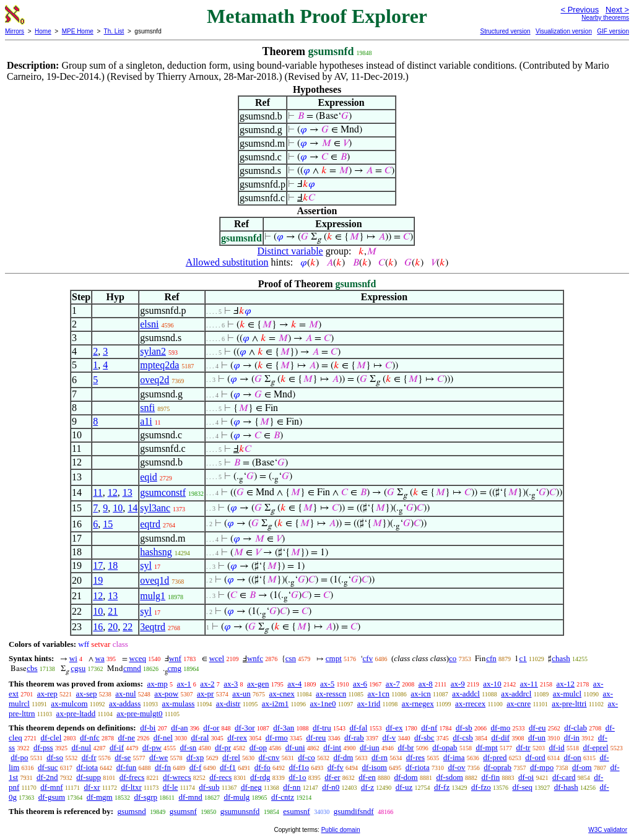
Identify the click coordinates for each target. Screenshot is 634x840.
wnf (175, 658)
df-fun (127, 767)
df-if (117, 747)
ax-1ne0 (323, 704)
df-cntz (283, 797)
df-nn (292, 787)
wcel (217, 658)
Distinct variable (290, 251)
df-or (211, 728)
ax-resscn (331, 694)
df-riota (418, 767)
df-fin (491, 777)
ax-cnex (282, 694)
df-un (537, 738)
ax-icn (420, 694)
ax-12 (566, 684)
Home (43, 31)
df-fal (358, 728)
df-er (332, 777)
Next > (617, 10)
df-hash (566, 787)
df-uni (295, 747)
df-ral (200, 738)
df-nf (429, 728)
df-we (158, 757)
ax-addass (125, 704)
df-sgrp (145, 797)
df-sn (189, 747)
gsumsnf (183, 811)
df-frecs (132, 777)
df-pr (223, 747)
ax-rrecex (470, 704)
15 (108, 524)
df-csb (463, 738)
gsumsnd (131, 811)
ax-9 (458, 684)
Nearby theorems (605, 18)
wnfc (255, 658)
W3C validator (608, 830)
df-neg (251, 787)
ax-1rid (369, 704)
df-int (332, 747)
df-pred (495, 757)
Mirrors (15, 31)
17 (98, 565)
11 (98, 492)
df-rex (237, 738)
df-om (582, 767)
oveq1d (154, 580)
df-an (179, 728)
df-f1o (299, 767)
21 (113, 611)
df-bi (148, 728)
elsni (149, 324)
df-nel (163, 738)
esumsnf (296, 811)
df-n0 (331, 787)
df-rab (354, 738)
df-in (572, 738)
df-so (55, 757)
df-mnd (190, 797)
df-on (573, 757)
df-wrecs (177, 777)
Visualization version (564, 31)
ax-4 (294, 684)
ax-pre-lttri (569, 704)
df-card (564, 777)
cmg (175, 668)
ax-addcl (466, 694)
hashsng (156, 552)
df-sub (209, 787)
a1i (146, 421)
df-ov (456, 767)
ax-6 (360, 684)
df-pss (43, 747)
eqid (149, 477)
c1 (523, 658)
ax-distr (228, 704)
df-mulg (237, 797)
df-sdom (449, 777)
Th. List (114, 31)
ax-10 (492, 684)
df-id (556, 747)
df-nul (81, 747)
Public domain (341, 830)
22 (128, 627)
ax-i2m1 (275, 704)
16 (98, 627)
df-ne (127, 738)
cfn (491, 658)
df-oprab (497, 767)
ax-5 (327, 684)
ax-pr (205, 694)
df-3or (245, 728)
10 (118, 508)
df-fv (336, 767)
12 (113, 492)
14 (132, 508)
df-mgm (100, 797)
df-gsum (52, 797)
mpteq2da (159, 365)
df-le (171, 787)
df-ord (535, 757)
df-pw (152, 747)
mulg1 (153, 596)
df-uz (404, 787)
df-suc (48, 767)
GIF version (613, 31)
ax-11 (529, 684)
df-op (258, 747)
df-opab (445, 747)
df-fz (442, 787)
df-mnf (51, 787)
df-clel (51, 738)
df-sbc (424, 738)
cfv (368, 658)
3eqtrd (153, 627)
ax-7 (393, 684)
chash (561, 658)
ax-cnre (519, 704)
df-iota (87, 767)
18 (113, 565)
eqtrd (150, 524)
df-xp (195, 757)
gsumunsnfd (240, 811)
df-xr (92, 787)
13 (128, 492)
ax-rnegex (418, 704)
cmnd (132, 668)
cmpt (334, 658)
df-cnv (269, 757)
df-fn (163, 767)
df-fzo (481, 787)
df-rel (231, 757)
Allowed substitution (227, 262)
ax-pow (166, 694)
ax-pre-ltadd (76, 713)
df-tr (523, 747)
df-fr (89, 757)
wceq (138, 658)
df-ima (454, 757)
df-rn (380, 757)
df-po (19, 757)
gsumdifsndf (354, 811)
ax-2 (207, 684)
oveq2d (154, 380)
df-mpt (486, 747)
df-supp (89, 777)
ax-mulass (179, 704)
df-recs (220, 777)
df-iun (370, 747)
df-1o (297, 777)
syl (146, 565)
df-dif (501, 738)
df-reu (316, 738)
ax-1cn (379, 694)
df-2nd (47, 777)
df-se (123, 757)
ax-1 (184, 684)
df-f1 (228, 767)
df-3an (284, 728)
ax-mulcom (69, 704)
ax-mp (158, 684)
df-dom (406, 777)
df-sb (464, 728)
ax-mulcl (567, 694)
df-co (306, 757)
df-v (389, 738)
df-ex (394, 728)
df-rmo (277, 738)
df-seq (522, 787)
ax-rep (47, 694)
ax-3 (231, 684)
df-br (406, 747)
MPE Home (78, 31)
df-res (415, 757)
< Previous (580, 10)
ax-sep (87, 694)
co (453, 658)
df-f (196, 767)
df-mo (500, 728)
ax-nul (125, 694)
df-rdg (260, 777)
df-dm (343, 757)
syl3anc (155, 508)
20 (113, 627)
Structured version (505, 31)
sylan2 (153, 351)
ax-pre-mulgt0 (139, 713)
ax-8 (426, 684)
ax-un (241, 694)
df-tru (322, 728)
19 (98, 580)
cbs (32, 668)
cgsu (78, 668)
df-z (367, 787)
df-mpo (542, 767)
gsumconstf (163, 492)
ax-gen (258, 684)
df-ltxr (132, 787)
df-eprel (595, 747)
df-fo (263, 767)
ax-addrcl (516, 694)
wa (100, 658)
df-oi (526, 777)
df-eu (537, 728)
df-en (367, 777)
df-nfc (90, 738)
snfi (147, 408)
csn (291, 658)
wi (73, 658)
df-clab (575, 728)
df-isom (375, 767)
